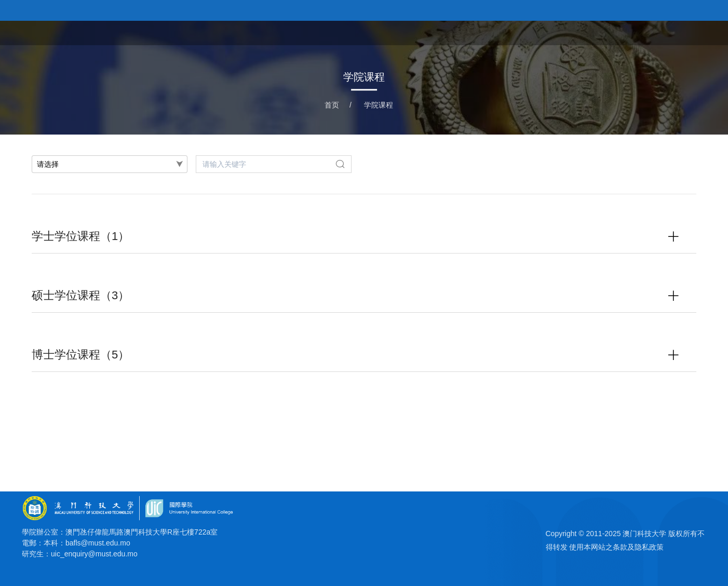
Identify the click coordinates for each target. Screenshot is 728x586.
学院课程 (547, 32)
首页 (458, 32)
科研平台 (645, 32)
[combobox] (110, 164)
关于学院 (498, 32)
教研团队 (596, 32)
